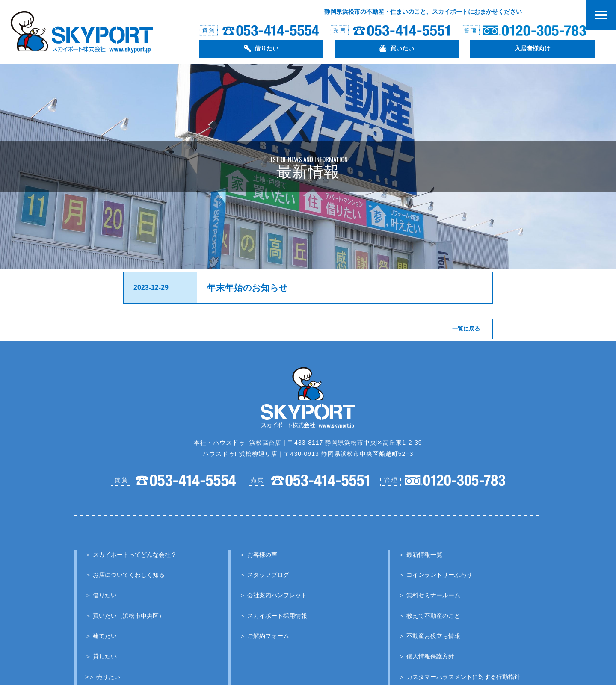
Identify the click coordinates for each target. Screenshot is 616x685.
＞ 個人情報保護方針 (426, 657)
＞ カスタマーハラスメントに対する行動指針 (459, 677)
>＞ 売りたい (103, 677)
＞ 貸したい (101, 657)
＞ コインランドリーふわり (435, 575)
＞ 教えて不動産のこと (429, 616)
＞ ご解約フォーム (264, 636)
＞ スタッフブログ (264, 575)
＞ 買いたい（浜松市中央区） (125, 616)
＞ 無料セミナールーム (429, 596)
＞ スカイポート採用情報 (273, 616)
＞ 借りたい (101, 596)
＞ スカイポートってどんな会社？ (131, 555)
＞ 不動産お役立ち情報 (429, 636)
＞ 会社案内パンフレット (273, 596)
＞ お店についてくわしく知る (125, 575)
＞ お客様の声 (258, 555)
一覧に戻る (466, 329)
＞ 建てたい (101, 636)
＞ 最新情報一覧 (421, 555)
